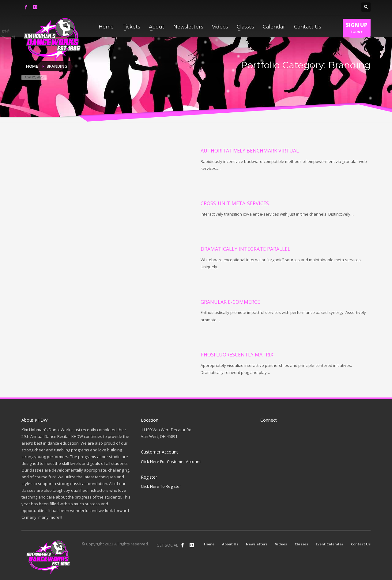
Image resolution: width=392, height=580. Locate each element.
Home (209, 544)
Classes (301, 544)
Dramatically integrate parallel (245, 249)
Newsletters (257, 544)
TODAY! (357, 29)
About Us (230, 544)
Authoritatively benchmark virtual (250, 151)
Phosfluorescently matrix (237, 355)
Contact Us (361, 544)
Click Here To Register (161, 486)
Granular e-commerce (230, 302)
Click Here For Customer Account (171, 461)
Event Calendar (330, 544)
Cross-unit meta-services (235, 203)
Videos (281, 544)
